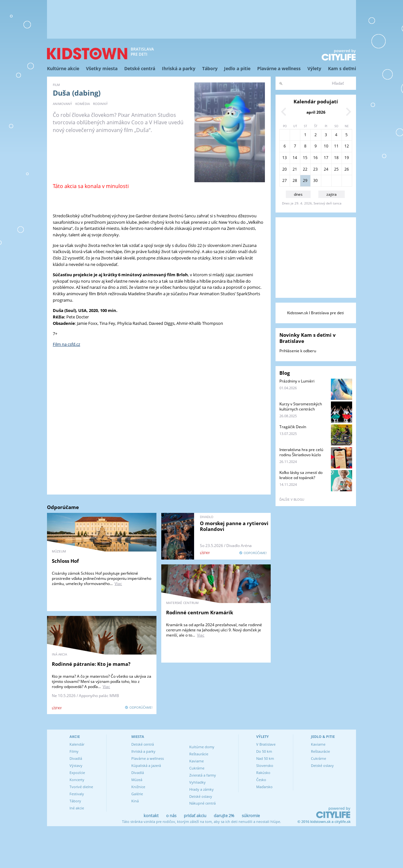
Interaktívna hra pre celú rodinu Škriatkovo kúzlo (301, 452)
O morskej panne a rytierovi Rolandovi (234, 526)
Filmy (74, 751)
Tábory (210, 68)
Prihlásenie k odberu (298, 351)
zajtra (332, 194)
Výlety (314, 68)
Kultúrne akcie (63, 68)
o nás (171, 816)
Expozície (77, 773)
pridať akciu (195, 816)
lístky (205, 553)
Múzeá (137, 780)
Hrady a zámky (201, 789)
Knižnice (138, 787)
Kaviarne (197, 761)
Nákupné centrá (202, 803)
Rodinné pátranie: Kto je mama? (91, 664)
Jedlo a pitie (237, 68)
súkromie (251, 816)
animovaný (62, 104)
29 (305, 180)
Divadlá (76, 758)
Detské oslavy (201, 796)
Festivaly (77, 794)
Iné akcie (77, 808)
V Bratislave (266, 744)
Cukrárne (197, 768)
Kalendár (77, 744)
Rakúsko (263, 773)
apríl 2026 (316, 112)
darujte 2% (224, 816)
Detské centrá (140, 68)
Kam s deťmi (342, 68)
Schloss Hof (65, 561)
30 (315, 180)
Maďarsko (264, 787)
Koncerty (77, 780)
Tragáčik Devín (293, 427)
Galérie (137, 794)
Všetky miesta (102, 68)
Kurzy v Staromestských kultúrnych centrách (301, 406)
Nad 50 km (265, 758)
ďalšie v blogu (292, 499)
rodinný (100, 104)
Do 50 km (264, 751)
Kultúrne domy (202, 747)
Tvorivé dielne (81, 787)
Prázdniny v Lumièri (297, 381)
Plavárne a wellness (279, 68)
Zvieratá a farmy (203, 775)
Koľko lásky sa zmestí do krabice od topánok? (301, 475)
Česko (261, 780)
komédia (83, 104)
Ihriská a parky (179, 68)
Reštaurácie (199, 754)
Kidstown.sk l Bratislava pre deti (315, 313)
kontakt (151, 816)
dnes (298, 194)
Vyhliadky (197, 782)
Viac (118, 584)
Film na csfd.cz (66, 344)
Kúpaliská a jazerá (146, 765)
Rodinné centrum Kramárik (200, 612)
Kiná (135, 801)
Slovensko (265, 765)
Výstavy (76, 765)
